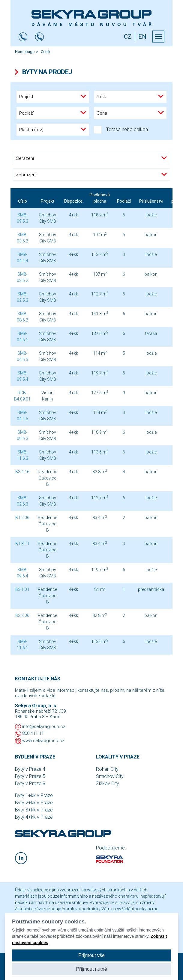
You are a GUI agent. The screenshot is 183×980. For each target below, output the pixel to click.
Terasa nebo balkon (121, 130)
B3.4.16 (22, 472)
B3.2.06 (22, 615)
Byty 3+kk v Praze (34, 810)
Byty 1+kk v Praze (34, 795)
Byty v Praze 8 (30, 783)
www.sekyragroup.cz (43, 741)
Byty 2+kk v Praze (34, 803)
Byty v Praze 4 (30, 769)
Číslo (22, 201)
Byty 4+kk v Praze (34, 817)
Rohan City (107, 769)
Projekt (48, 201)
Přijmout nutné (91, 969)
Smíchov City (110, 776)
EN (142, 37)
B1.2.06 (22, 518)
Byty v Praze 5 (30, 776)
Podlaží (124, 201)
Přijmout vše (91, 955)
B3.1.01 (22, 589)
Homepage (25, 52)
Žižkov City (108, 783)
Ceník (46, 52)
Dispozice (73, 201)
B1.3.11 (22, 544)
